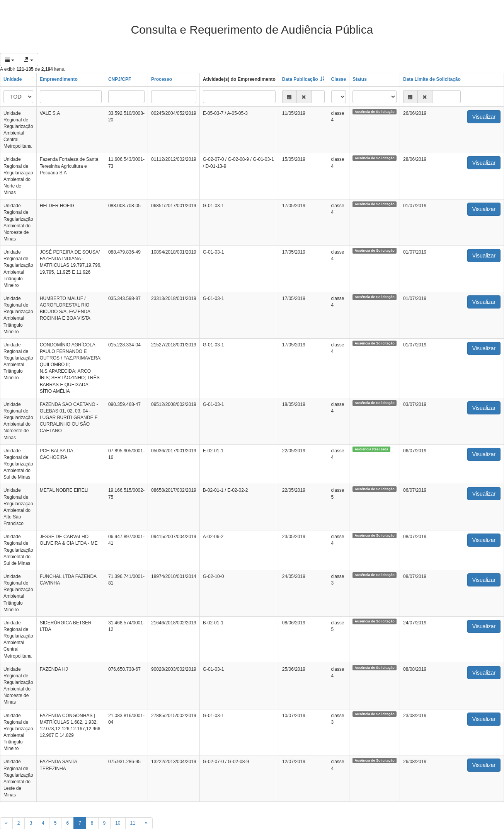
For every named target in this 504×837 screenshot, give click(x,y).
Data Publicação (300, 79)
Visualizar (484, 117)
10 (118, 823)
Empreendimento (59, 79)
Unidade (13, 79)
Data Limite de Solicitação (432, 79)
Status (360, 79)
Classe (339, 79)
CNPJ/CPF (120, 79)
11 (133, 823)
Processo (162, 79)
